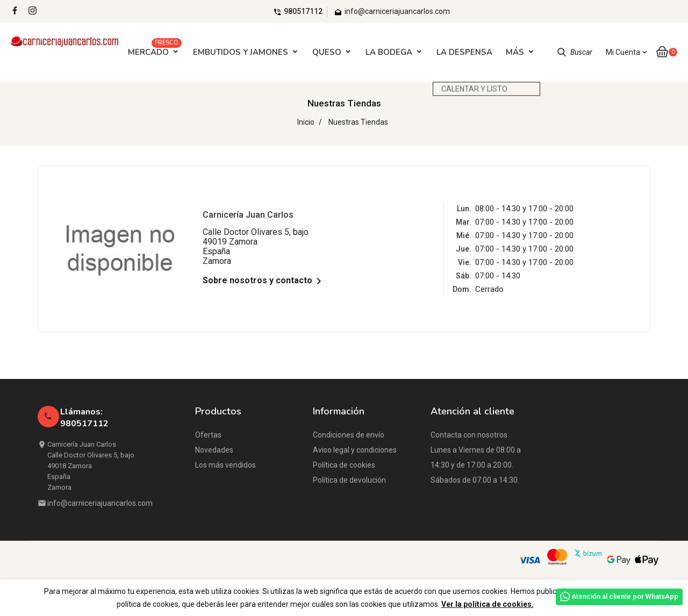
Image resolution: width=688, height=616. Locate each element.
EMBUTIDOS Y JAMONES (241, 52)
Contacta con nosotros (469, 435)
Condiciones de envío (349, 435)
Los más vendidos (225, 465)
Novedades (214, 450)
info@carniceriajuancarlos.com (100, 503)
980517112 (303, 11)
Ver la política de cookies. (488, 604)
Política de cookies (344, 465)
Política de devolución (349, 480)
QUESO (327, 52)
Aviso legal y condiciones (355, 450)
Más (515, 52)
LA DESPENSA (464, 52)
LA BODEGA (389, 52)
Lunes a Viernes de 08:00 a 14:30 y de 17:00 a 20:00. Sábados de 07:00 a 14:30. (476, 465)
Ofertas (208, 435)
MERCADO (155, 49)
